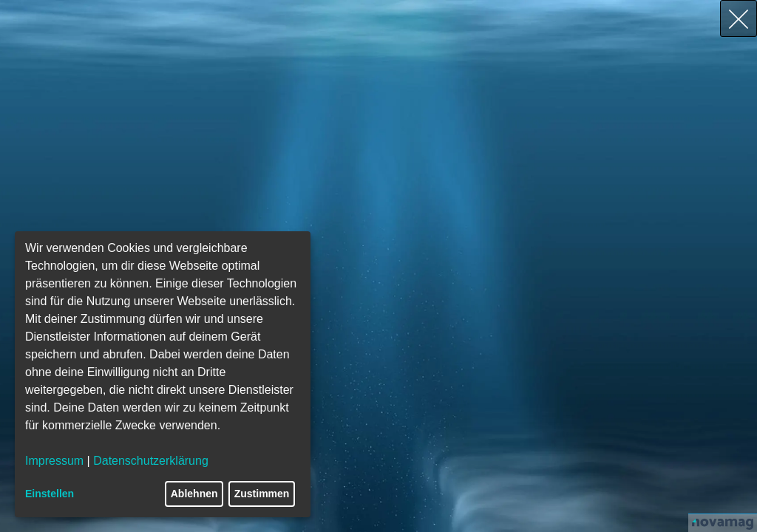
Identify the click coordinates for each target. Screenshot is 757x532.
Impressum (54, 461)
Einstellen (50, 494)
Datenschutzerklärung (151, 461)
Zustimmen (262, 494)
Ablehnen (194, 494)
